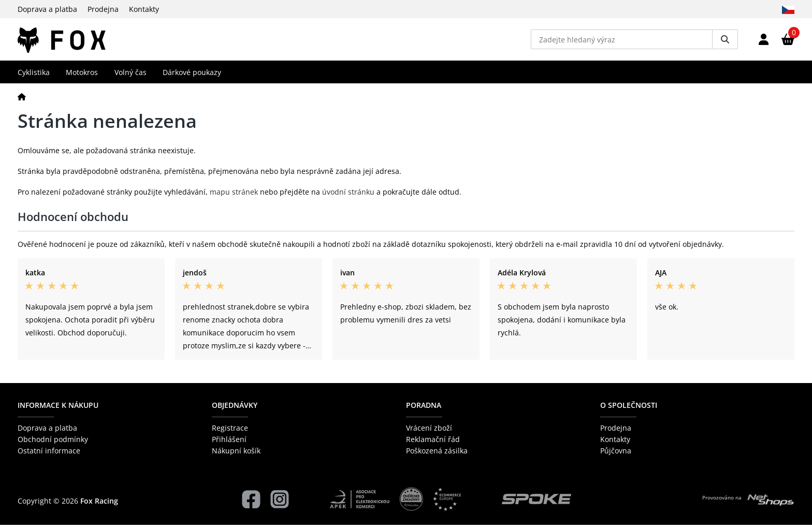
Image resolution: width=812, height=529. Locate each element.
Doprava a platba (47, 9)
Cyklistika (34, 76)
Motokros (82, 76)
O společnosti (629, 409)
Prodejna (103, 9)
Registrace (230, 431)
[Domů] (22, 100)
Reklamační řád (433, 443)
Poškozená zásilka (437, 455)
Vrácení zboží (429, 431)
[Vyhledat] (725, 41)
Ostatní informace (49, 455)
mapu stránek (234, 196)
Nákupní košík (236, 455)
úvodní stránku (348, 196)
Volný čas (130, 76)
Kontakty (144, 9)
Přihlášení (229, 443)
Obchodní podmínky (53, 443)
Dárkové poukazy (192, 76)
